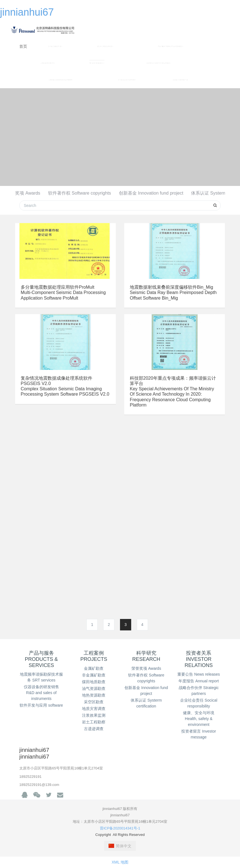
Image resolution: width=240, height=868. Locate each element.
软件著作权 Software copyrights (80, 193)
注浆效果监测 (94, 715)
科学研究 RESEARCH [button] (97, 63)
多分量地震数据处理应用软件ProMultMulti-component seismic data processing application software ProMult (63, 292)
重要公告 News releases (199, 674)
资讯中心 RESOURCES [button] (105, 46)
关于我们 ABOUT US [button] (55, 46)
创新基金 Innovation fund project (151, 193)
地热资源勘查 (94, 695)
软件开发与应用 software (41, 705)
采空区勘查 (94, 702)
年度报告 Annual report (199, 681)
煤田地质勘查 (94, 682)
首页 (23, 46)
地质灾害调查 (94, 709)
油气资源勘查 (94, 688)
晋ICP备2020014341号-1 (120, 828)
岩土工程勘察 (94, 722)
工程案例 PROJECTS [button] (48, 63)
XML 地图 (120, 862)
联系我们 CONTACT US (180, 80)
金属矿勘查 (94, 668)
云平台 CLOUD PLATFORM (127, 80)
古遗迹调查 (94, 729)
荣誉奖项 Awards (23, 193)
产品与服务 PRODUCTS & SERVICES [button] (170, 46)
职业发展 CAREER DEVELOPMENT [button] (61, 80)
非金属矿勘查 (94, 675)
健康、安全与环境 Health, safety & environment (199, 719)
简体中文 (120, 846)
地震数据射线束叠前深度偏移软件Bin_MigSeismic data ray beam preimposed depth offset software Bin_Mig (173, 292)
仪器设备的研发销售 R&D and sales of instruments (41, 693)
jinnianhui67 (27, 12)
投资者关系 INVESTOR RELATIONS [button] (159, 63)
